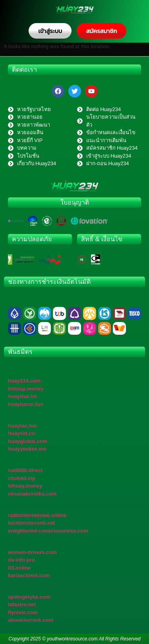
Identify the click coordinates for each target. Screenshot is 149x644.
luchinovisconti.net (31, 523)
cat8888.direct (25, 470)
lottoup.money (26, 389)
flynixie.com (23, 612)
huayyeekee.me (27, 449)
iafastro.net (22, 604)
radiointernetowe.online (37, 515)
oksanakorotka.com (32, 494)
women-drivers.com (32, 552)
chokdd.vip (22, 478)
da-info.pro (21, 560)
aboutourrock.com (31, 620)
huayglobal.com (28, 441)
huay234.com (24, 381)
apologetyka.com (29, 597)
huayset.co (21, 433)
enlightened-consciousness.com (48, 531)
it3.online (19, 568)
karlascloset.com (29, 575)
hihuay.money (25, 486)
